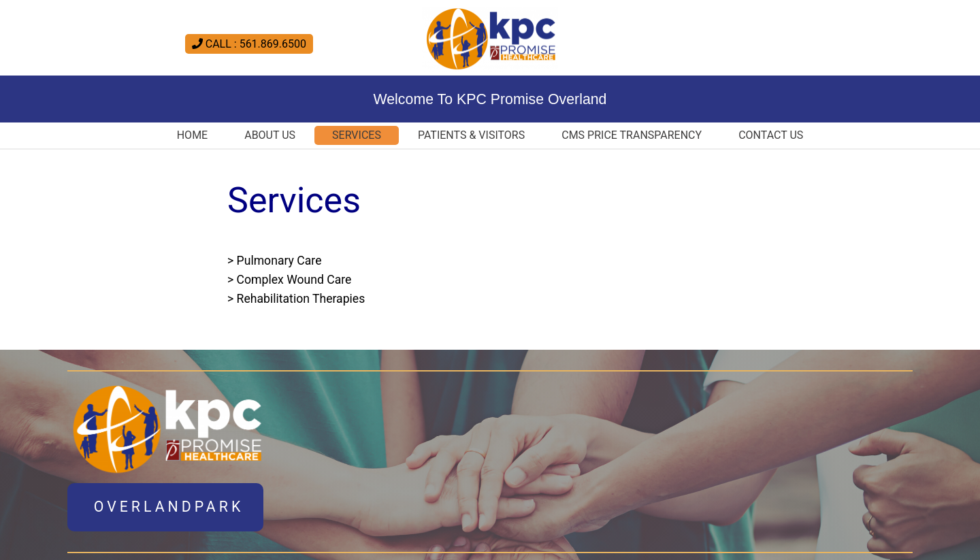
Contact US (771, 135)
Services (357, 135)
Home (192, 135)
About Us (270, 135)
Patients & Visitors (471, 135)
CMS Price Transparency (632, 135)
